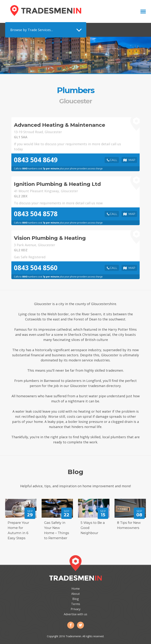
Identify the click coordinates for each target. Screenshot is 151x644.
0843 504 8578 (36, 214)
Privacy (76, 609)
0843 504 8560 (36, 268)
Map (132, 160)
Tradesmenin (46, 11)
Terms (76, 604)
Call (113, 160)
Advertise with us (75, 614)
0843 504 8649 (36, 160)
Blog (76, 599)
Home (76, 589)
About (75, 594)
